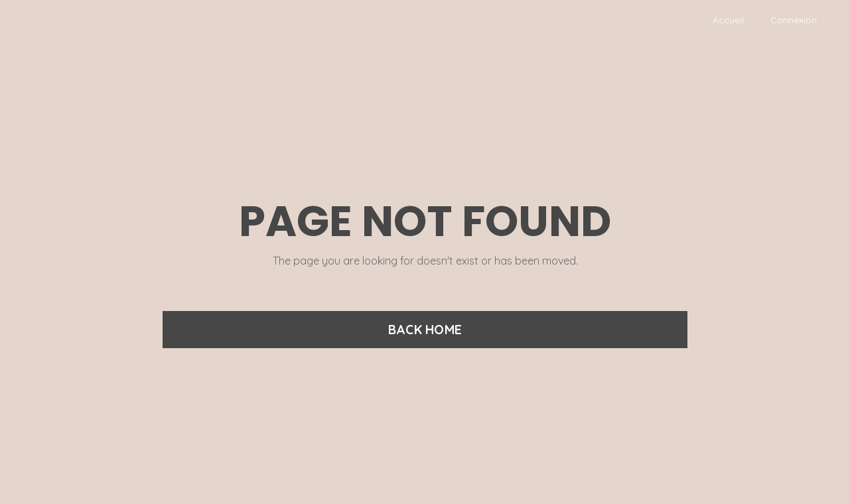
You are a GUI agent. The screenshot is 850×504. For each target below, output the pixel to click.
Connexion (794, 20)
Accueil (728, 20)
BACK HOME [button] (425, 330)
